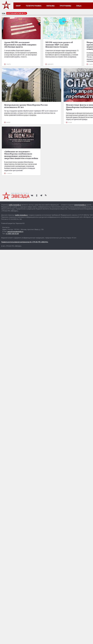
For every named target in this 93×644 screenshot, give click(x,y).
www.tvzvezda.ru (80, 205)
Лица (79, 6)
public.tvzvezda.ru (15, 205)
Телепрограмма (34, 6)
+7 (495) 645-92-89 (12, 234)
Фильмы (51, 6)
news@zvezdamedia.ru (15, 232)
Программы (65, 6)
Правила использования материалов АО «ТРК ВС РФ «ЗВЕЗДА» (25, 242)
